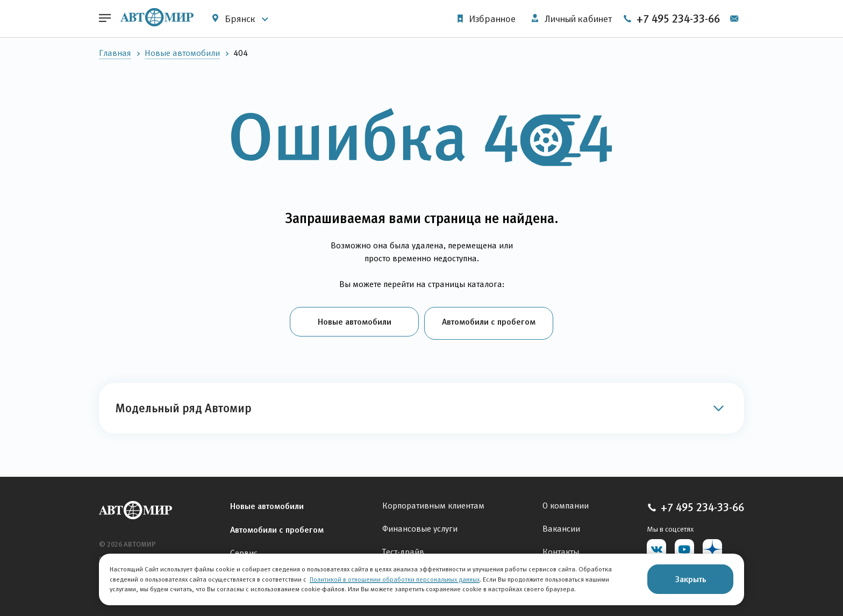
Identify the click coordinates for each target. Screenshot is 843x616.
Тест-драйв (403, 549)
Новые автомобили (182, 53)
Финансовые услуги (420, 526)
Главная (115, 53)
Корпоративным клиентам (433, 503)
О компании (566, 503)
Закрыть (691, 579)
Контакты (561, 549)
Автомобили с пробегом (489, 321)
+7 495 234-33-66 (690, 19)
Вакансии (561, 526)
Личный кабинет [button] (570, 19)
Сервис (244, 550)
